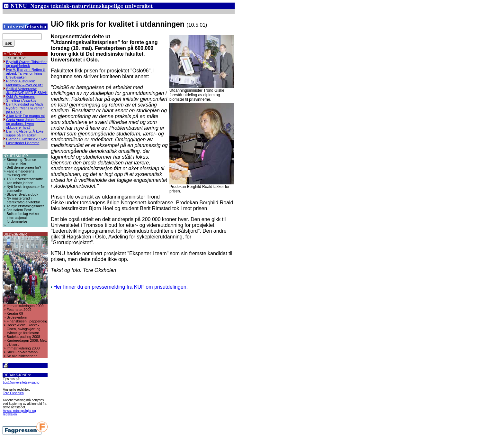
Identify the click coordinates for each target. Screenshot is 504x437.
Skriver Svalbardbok (22, 194)
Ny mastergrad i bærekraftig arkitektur (23, 200)
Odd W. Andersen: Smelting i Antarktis (21, 98)
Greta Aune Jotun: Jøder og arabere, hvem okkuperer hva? (25, 124)
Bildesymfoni (17, 317)
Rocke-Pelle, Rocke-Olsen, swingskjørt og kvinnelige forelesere (24, 329)
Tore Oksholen (13, 393)
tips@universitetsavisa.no (21, 382)
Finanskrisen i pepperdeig (27, 321)
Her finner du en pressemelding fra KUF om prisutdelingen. (121, 287)
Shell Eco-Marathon (22, 352)
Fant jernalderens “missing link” (21, 173)
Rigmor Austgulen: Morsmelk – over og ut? (25, 83)
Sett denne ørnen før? (24, 167)
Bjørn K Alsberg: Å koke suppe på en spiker (25, 133)
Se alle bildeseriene (22, 356)
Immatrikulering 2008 (23, 348)
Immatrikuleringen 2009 (25, 306)
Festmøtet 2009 (19, 310)
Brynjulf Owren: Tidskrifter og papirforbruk (26, 64)
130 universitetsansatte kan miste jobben (25, 181)
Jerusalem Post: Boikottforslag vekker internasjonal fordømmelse (23, 216)
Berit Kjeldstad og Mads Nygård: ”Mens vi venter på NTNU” (25, 108)
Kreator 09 (15, 313)
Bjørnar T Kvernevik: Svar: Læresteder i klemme (27, 141)
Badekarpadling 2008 (23, 337)
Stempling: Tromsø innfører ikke (22, 162)
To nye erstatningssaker (25, 206)
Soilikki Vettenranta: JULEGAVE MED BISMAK (27, 91)
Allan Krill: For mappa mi (25, 116)
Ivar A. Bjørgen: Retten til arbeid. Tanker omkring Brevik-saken (26, 73)
